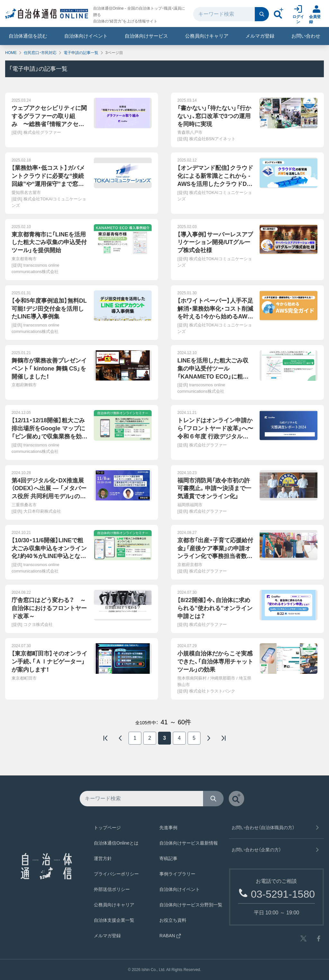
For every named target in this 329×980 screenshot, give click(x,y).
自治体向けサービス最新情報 (189, 843)
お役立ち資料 (173, 920)
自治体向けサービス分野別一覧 (191, 905)
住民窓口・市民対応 (40, 53)
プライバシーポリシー (116, 874)
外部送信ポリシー (112, 889)
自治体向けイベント (86, 36)
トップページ (107, 828)
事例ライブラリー (177, 874)
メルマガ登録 (260, 36)
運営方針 (103, 858)
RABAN (170, 936)
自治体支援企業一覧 (114, 920)
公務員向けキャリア (207, 36)
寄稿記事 (168, 858)
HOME (11, 53)
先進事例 (168, 828)
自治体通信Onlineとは (116, 843)
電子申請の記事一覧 (81, 53)
